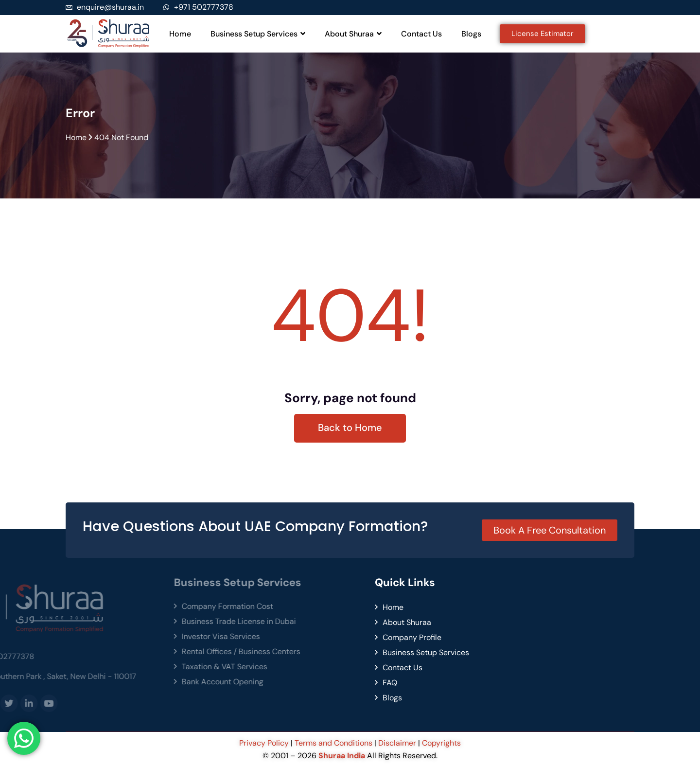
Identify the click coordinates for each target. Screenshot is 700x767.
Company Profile (315, 637)
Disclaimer (397, 743)
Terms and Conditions (333, 743)
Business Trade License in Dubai (142, 621)
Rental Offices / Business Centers (144, 651)
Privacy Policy (265, 743)
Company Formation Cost (130, 606)
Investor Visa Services (124, 636)
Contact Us (421, 34)
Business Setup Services (258, 34)
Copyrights (441, 743)
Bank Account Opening (125, 682)
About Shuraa (353, 34)
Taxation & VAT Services (127, 667)
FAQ (293, 683)
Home (180, 34)
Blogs (471, 34)
